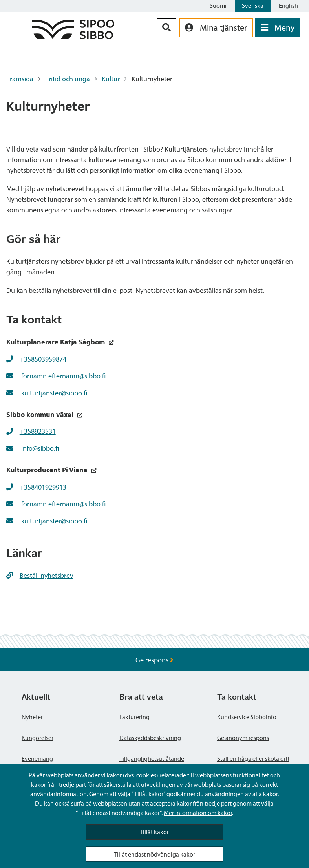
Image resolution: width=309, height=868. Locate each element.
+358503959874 (43, 359)
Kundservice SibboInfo (247, 717)
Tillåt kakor (154, 832)
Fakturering (134, 717)
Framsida (20, 79)
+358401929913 (43, 487)
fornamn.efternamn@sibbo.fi (63, 376)
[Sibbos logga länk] (73, 37)
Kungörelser (37, 738)
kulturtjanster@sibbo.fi (54, 393)
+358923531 (38, 431)
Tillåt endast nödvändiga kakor (154, 854)
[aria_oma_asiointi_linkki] (216, 28)
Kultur (111, 79)
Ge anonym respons (243, 738)
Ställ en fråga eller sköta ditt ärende (253, 763)
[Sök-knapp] (166, 28)
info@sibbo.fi (40, 448)
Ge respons (154, 660)
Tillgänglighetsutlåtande (152, 758)
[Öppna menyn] (278, 28)
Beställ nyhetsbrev (40, 575)
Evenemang (37, 758)
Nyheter (32, 717)
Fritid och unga (68, 79)
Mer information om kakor (198, 813)
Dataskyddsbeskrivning (150, 738)
